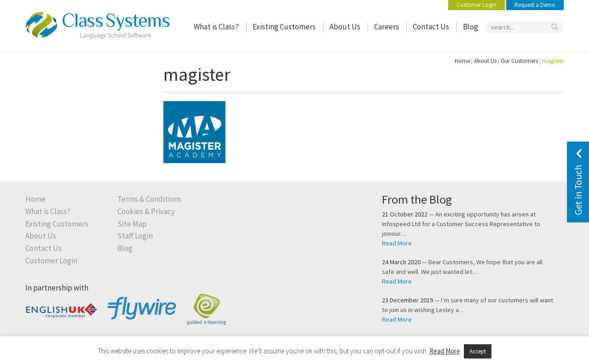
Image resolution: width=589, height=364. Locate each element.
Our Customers (519, 61)
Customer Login (476, 5)
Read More (397, 243)
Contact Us (431, 27)
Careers (387, 27)
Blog (471, 27)
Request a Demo (535, 5)
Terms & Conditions (149, 199)
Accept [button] (478, 351)
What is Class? (216, 27)
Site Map (132, 224)
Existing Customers (284, 27)
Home (462, 61)
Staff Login (135, 236)
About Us (345, 27)
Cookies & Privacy (146, 212)
